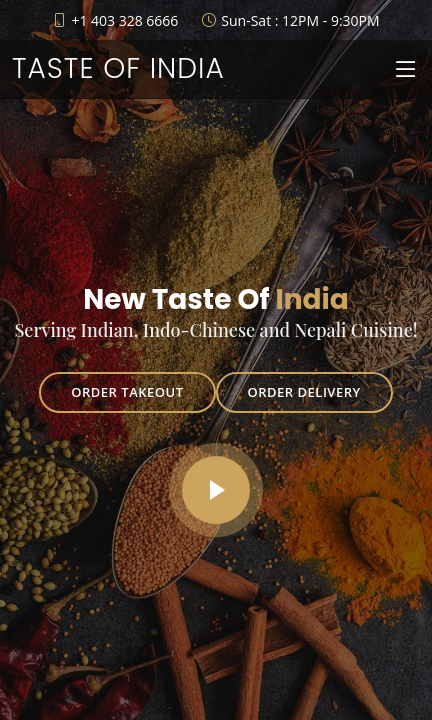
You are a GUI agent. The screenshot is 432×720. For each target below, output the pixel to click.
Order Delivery (304, 392)
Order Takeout (127, 392)
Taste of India (118, 68)
